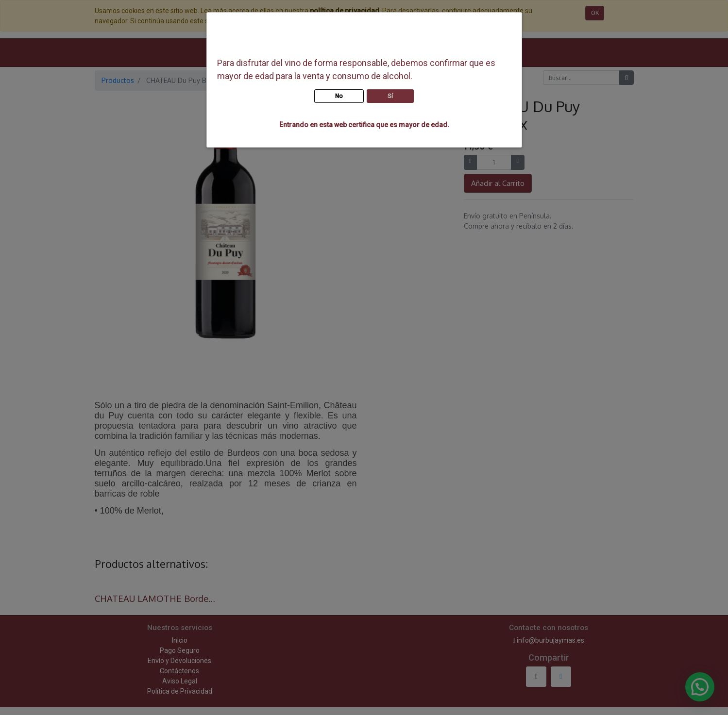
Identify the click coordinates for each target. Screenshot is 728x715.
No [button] (339, 96)
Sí (390, 96)
